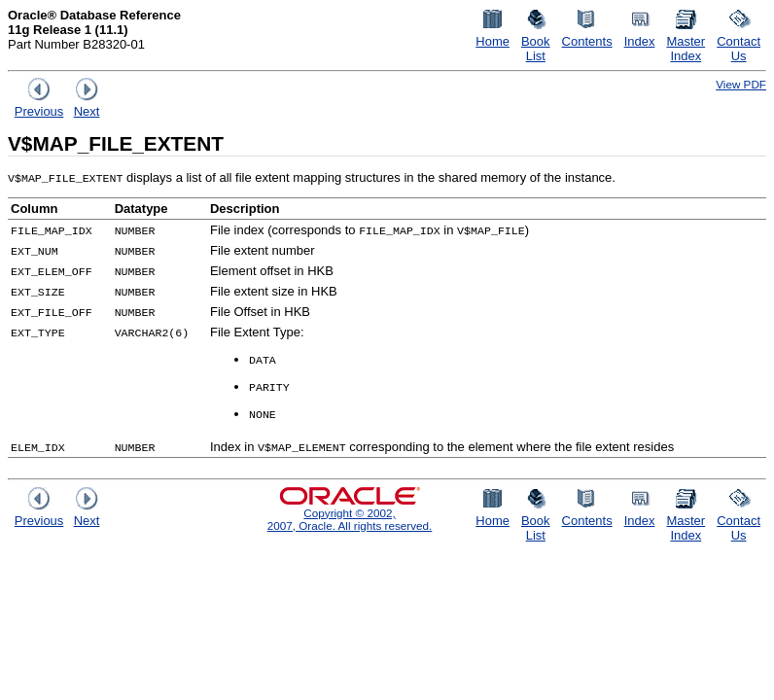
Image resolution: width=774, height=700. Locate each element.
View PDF (741, 84)
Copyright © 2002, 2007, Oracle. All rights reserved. (350, 519)
